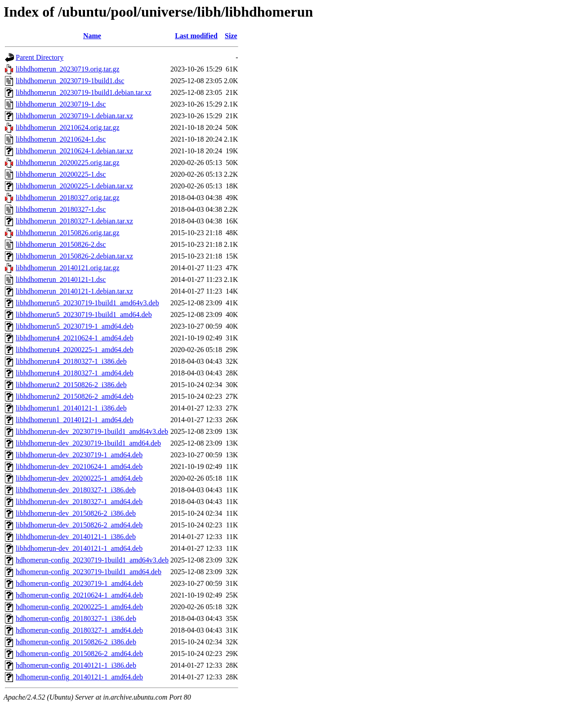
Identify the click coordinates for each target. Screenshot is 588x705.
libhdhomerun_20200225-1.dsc (61, 174)
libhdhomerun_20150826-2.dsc (61, 244)
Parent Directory (40, 57)
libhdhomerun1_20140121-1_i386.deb (71, 408)
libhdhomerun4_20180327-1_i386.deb (71, 361)
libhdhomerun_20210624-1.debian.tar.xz (74, 151)
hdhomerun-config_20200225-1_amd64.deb (79, 607)
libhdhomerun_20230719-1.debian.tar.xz (74, 116)
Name (92, 36)
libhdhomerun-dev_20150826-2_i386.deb (76, 513)
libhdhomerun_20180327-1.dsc (61, 209)
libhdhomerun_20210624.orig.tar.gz (68, 127)
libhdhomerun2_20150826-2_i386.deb (71, 385)
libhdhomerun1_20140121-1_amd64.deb (75, 420)
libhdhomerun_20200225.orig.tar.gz (68, 163)
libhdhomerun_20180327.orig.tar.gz (68, 198)
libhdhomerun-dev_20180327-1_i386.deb (76, 490)
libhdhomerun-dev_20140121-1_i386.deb (76, 537)
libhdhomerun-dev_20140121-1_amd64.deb (79, 548)
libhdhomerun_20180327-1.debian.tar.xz (74, 221)
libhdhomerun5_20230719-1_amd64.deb (75, 326)
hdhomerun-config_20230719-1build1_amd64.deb (89, 572)
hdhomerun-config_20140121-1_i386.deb (76, 665)
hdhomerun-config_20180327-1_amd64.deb (79, 630)
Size (231, 36)
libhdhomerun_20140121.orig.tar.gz (68, 268)
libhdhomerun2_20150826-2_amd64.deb (75, 396)
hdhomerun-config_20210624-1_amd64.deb (79, 595)
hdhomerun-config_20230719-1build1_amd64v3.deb (92, 560)
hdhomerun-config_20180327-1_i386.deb (76, 618)
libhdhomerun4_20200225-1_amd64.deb (75, 350)
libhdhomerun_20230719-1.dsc (61, 104)
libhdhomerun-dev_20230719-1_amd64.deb (79, 455)
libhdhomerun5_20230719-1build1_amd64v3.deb (87, 303)
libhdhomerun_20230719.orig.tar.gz (68, 69)
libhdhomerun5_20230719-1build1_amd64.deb (84, 315)
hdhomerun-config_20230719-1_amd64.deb (79, 583)
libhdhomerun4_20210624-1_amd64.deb (75, 338)
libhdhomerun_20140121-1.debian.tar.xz (74, 291)
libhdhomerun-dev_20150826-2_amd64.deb (79, 525)
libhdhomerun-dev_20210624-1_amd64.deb (79, 466)
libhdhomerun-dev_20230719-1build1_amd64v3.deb (92, 431)
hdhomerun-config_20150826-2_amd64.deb (79, 654)
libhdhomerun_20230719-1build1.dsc (70, 81)
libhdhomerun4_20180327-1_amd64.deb (75, 373)
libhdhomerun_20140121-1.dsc (61, 279)
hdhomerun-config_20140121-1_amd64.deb (79, 677)
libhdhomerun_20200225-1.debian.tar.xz (74, 186)
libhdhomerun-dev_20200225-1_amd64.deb (79, 478)
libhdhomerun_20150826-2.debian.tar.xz (74, 256)
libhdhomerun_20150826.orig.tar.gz (68, 233)
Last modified (196, 36)
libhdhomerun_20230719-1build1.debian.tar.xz (84, 92)
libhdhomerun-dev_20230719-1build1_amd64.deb (88, 443)
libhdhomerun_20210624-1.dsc (61, 139)
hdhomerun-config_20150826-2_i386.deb (76, 642)
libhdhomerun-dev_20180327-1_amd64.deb (79, 502)
